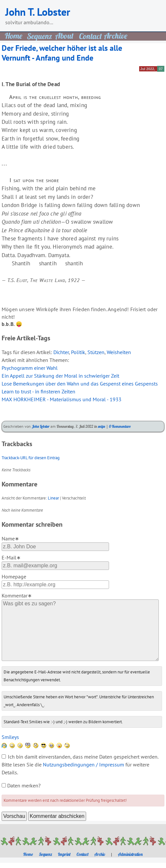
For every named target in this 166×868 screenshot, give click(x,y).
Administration (130, 854)
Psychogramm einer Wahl (30, 368)
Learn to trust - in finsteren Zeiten (38, 391)
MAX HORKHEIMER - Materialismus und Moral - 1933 (62, 399)
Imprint (64, 854)
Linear (53, 498)
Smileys (10, 737)
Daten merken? (24, 785)
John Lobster (41, 426)
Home (28, 854)
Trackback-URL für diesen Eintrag (31, 458)
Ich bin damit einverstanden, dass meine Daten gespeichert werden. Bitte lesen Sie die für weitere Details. (80, 764)
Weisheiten (119, 352)
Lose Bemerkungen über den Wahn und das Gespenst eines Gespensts (80, 384)
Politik (78, 352)
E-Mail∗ (11, 557)
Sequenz (46, 854)
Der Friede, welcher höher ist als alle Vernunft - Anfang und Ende (62, 53)
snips (101, 426)
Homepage (14, 576)
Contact (83, 854)
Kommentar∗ (17, 595)
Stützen (96, 352)
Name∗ (10, 538)
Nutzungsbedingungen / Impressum (83, 764)
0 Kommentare (120, 426)
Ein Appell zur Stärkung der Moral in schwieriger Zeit (60, 376)
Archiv (100, 854)
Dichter (61, 352)
